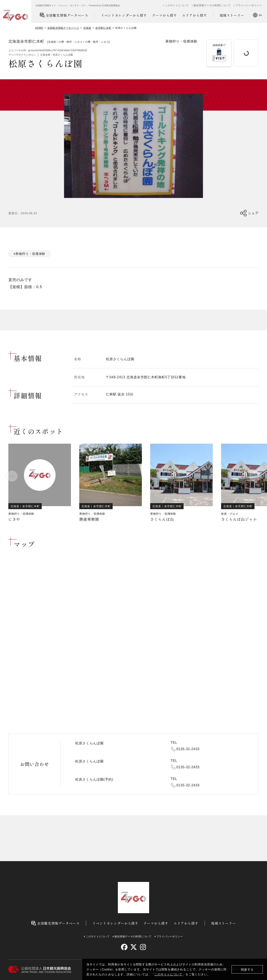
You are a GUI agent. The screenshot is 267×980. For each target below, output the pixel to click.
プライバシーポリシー (249, 5)
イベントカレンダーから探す (124, 15)
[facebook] (124, 947)
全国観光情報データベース (64, 15)
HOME (39, 28)
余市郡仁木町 (103, 28)
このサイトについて (168, 974)
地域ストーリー (232, 15)
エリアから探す (195, 15)
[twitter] (134, 947)
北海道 (87, 28)
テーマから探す (164, 15)
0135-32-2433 (188, 749)
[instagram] (143, 947)
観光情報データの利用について (212, 5)
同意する (247, 969)
